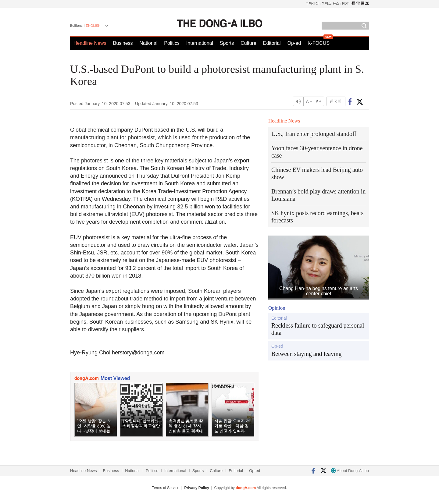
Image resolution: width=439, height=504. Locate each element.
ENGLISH (93, 26)
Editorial (272, 43)
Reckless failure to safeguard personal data (318, 329)
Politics (172, 43)
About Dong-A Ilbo (350, 471)
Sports (227, 43)
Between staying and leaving (307, 354)
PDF (345, 3)
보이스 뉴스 (331, 3)
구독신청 (312, 3)
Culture (248, 43)
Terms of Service (166, 488)
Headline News (90, 43)
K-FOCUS (319, 43)
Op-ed (294, 43)
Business (123, 43)
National (149, 43)
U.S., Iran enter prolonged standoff (314, 134)
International (200, 43)
